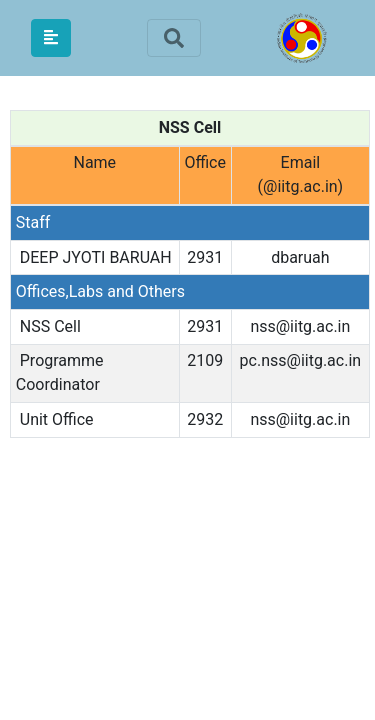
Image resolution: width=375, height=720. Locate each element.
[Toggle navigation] (174, 38)
